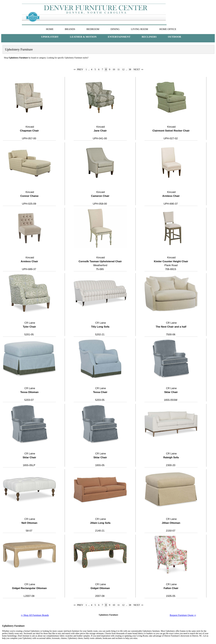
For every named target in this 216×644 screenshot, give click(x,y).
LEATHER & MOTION (83, 37)
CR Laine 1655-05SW (171, 394)
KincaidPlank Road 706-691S (171, 263)
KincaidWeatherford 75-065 (100, 263)
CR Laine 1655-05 (100, 459)
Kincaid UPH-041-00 (100, 133)
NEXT (137, 69)
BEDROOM (93, 29)
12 (123, 69)
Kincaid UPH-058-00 (100, 198)
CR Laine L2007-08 (29, 590)
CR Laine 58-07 (29, 525)
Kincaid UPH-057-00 (29, 133)
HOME (50, 29)
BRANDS (70, 29)
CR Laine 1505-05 (171, 590)
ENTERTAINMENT (119, 37)
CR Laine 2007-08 (100, 590)
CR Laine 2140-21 (100, 525)
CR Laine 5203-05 (100, 394)
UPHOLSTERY (50, 37)
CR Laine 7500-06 (171, 329)
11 (118, 69)
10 (114, 69)
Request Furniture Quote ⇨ (183, 615)
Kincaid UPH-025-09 (29, 198)
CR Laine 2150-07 (171, 525)
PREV (80, 69)
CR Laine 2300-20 (171, 459)
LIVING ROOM (139, 29)
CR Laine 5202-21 (100, 329)
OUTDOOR (175, 37)
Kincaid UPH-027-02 (171, 133)
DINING (115, 29)
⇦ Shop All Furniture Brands (35, 615)
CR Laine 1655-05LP (29, 459)
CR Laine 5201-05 (29, 329)
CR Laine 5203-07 (29, 394)
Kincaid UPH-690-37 (171, 198)
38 (130, 69)
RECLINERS (149, 37)
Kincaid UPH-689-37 (29, 263)
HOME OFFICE (168, 29)
